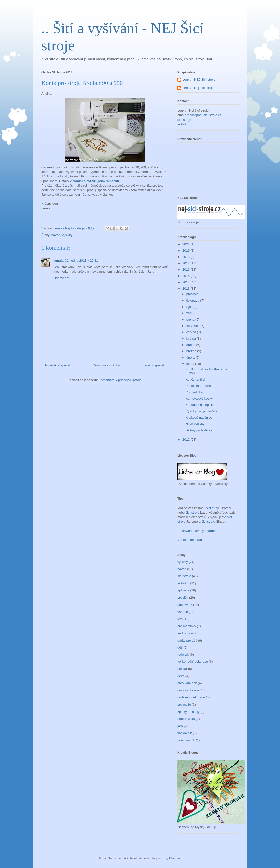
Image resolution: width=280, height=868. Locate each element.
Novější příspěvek (58, 365)
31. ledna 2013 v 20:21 (81, 261)
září (190, 313)
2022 (187, 244)
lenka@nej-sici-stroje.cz (204, 115)
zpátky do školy (189, 712)
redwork (183, 655)
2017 (187, 263)
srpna (191, 320)
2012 (187, 440)
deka (181, 676)
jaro (180, 726)
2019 (187, 251)
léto (180, 619)
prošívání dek (187, 683)
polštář (182, 669)
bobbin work (186, 719)
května (192, 338)
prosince (193, 294)
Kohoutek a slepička (200, 405)
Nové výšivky (195, 424)
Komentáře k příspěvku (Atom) (121, 380)
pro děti (183, 597)
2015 (187, 276)
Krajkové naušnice (199, 417)
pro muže (184, 705)
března (192, 351)
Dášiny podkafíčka (199, 430)
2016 (187, 270)
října (190, 307)
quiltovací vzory (189, 690)
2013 (187, 289)
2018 (187, 257)
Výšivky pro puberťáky (201, 411)
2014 (187, 282)
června (192, 332)
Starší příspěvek (153, 365)
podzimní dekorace (191, 697)
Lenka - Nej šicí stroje (70, 228)
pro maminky (187, 626)
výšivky (67, 235)
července (193, 326)
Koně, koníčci (195, 379)
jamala (58, 261)
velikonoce (185, 633)
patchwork (185, 605)
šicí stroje (184, 120)
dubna (191, 345)
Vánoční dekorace (191, 540)
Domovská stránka (106, 365)
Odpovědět (61, 278)
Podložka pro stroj (198, 386)
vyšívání (183, 124)
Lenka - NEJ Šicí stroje (199, 80)
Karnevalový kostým (200, 398)
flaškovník (185, 733)
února (191, 357)
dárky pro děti (187, 640)
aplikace (183, 590)
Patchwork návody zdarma (197, 531)
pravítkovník (186, 740)
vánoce (183, 612)
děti (180, 647)
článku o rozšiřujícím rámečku (96, 181)
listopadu (193, 301)
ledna (191, 364)
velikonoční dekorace (193, 662)
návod (56, 235)
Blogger (175, 858)
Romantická (194, 392)
